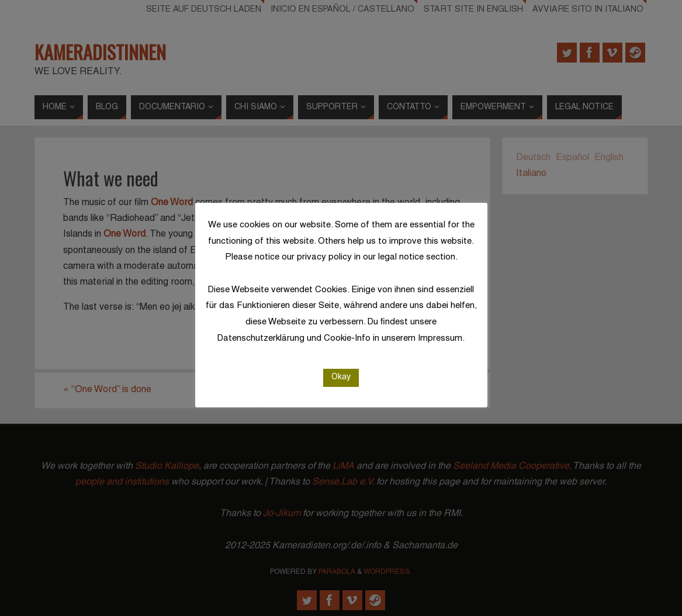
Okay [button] (341, 377)
